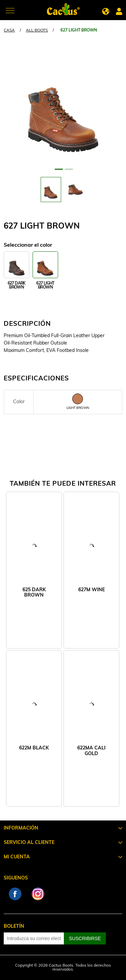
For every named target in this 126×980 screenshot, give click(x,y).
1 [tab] (58, 172)
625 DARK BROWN (34, 593)
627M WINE (92, 590)
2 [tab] (68, 172)
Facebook (15, 894)
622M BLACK (34, 748)
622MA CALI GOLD (91, 751)
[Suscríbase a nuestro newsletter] (34, 938)
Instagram (38, 894)
